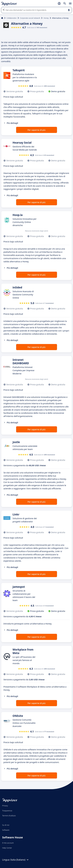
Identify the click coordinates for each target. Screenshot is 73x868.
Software (6, 830)
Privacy (5, 806)
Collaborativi (12, 18)
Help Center (7, 848)
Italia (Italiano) (20, 860)
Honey (46, 18)
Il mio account (8, 843)
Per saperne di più (36, 130)
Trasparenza (7, 811)
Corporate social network (30, 18)
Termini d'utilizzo (9, 816)
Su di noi (6, 825)
